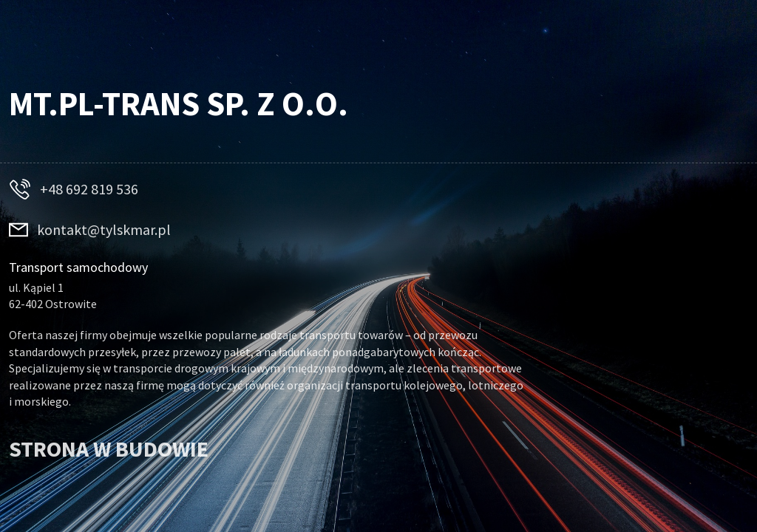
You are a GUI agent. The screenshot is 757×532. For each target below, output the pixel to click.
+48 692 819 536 (89, 189)
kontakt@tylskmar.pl (104, 230)
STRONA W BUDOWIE (109, 449)
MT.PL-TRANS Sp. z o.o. (179, 103)
